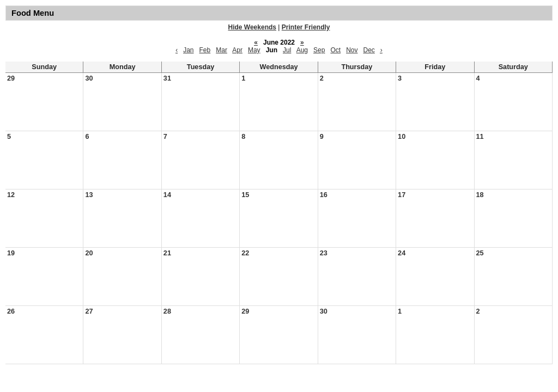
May (254, 50)
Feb (205, 50)
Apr (237, 50)
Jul (287, 50)
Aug (302, 50)
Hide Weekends (252, 27)
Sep (319, 50)
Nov (352, 50)
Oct (335, 50)
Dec (369, 50)
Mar (222, 50)
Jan (188, 50)
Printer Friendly (306, 27)
